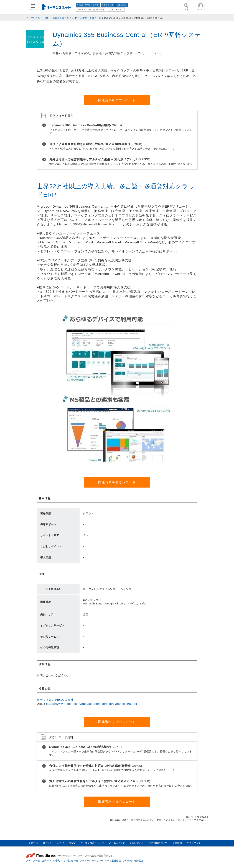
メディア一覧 (33, 861)
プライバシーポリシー (91, 861)
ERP (74, 18)
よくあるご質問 (117, 843)
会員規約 (177, 843)
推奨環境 (138, 861)
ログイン (47, 843)
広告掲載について (158, 843)
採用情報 (127, 861)
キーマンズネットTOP (38, 18)
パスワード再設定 (66, 843)
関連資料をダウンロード (117, 100)
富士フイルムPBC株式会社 (55, 700)
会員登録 (33, 843)
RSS (107, 861)
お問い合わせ (137, 843)
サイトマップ (194, 843)
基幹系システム (61, 18)
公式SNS (46, 861)
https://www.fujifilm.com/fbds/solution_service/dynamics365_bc (91, 704)
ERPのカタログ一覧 (91, 18)
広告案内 (58, 861)
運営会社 (116, 861)
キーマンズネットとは (92, 843)
